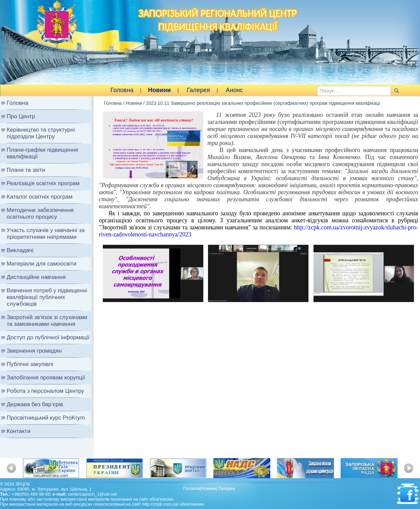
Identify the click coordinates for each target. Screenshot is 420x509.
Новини (159, 90)
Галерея (198, 90)
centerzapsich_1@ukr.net (92, 494)
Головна (122, 90)
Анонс (234, 90)
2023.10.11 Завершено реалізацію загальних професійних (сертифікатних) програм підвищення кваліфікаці (263, 103)
